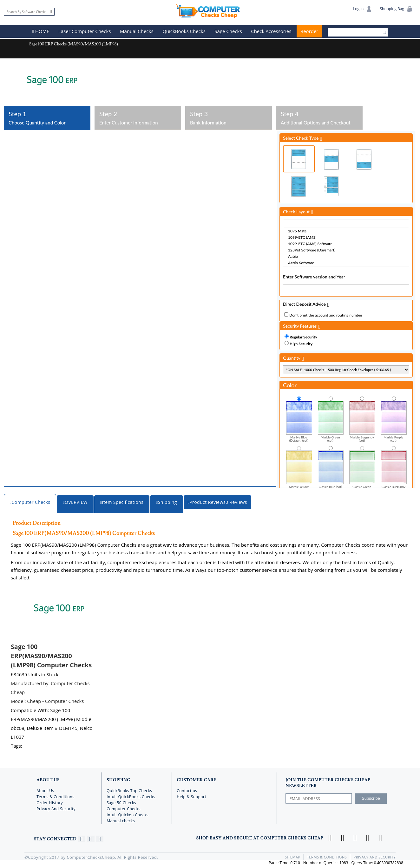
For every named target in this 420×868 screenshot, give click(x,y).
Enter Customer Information (138, 117)
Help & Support (191, 796)
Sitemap (293, 856)
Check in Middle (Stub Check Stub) (331, 159)
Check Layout (296, 211)
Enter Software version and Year (314, 276)
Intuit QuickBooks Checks (131, 796)
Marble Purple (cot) (394, 421)
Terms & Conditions (55, 796)
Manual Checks (137, 32)
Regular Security (303, 337)
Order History (50, 802)
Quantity (292, 358)
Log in (362, 9)
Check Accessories (271, 32)
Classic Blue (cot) (331, 469)
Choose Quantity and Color (47, 117)
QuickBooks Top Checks (129, 790)
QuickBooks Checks (184, 32)
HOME (41, 32)
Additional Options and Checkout (319, 117)
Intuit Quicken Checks (128, 814)
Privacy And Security (56, 808)
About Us (45, 790)
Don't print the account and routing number (326, 315)
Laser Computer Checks (85, 32)
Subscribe (371, 797)
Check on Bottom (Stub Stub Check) (364, 159)
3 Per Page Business (299, 186)
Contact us (187, 790)
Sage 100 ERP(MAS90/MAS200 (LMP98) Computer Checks (52, 655)
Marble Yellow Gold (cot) (299, 470)
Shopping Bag (396, 9)
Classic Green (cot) (362, 470)
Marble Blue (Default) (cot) (299, 421)
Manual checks (121, 820)
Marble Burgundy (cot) (362, 421)
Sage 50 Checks (121, 802)
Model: (48, 700)
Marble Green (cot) (331, 421)
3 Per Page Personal (331, 186)
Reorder (309, 32)
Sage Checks (228, 32)
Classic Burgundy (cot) (394, 470)
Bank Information (229, 117)
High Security (301, 343)
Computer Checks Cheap (210, 11)
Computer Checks (124, 808)
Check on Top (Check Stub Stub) (299, 159)
